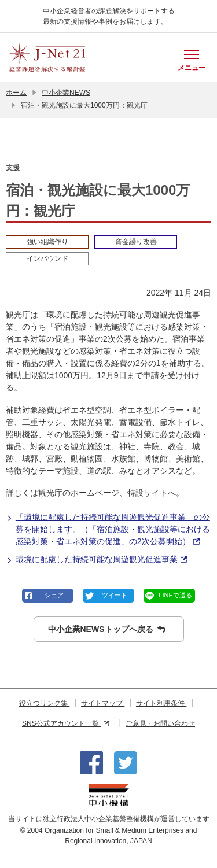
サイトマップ (103, 703)
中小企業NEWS (66, 93)
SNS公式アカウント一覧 (66, 723)
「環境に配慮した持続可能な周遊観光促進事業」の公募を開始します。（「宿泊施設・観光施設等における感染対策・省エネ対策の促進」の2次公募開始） (108, 530)
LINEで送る (175, 595)
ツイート (115, 595)
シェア (54, 595)
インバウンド (47, 258)
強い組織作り (47, 242)
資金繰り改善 (136, 242)
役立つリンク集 (44, 703)
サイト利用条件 (161, 703)
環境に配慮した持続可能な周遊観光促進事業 (96, 559)
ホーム (16, 93)
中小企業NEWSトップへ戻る (107, 629)
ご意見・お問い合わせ (160, 723)
